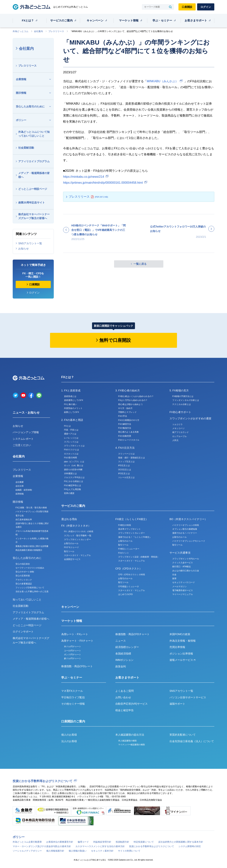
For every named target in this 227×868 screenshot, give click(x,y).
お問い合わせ (123, 697)
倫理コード (83, 842)
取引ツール (69, 551)
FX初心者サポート (180, 412)
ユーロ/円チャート (73, 651)
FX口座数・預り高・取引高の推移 (31, 508)
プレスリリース (56, 31)
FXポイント (124, 553)
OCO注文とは (125, 470)
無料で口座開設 (115, 340)
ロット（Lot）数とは (74, 465)
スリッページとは (126, 454)
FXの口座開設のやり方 (129, 420)
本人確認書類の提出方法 (130, 735)
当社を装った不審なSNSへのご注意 (32, 591)
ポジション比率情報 (181, 654)
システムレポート (23, 439)
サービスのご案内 (61, 20)
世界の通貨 (69, 493)
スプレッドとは (71, 442)
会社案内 (38, 31)
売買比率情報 (177, 647)
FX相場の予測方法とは (183, 396)
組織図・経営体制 (24, 490)
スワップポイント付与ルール (186, 559)
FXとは (67, 426)
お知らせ (24, 249)
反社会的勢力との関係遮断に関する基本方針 (181, 842)
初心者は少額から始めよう (130, 404)
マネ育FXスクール (72, 691)
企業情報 (21, 79)
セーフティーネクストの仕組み (30, 568)
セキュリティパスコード (184, 582)
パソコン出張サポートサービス (188, 697)
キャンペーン (95, 20)
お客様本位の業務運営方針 (60, 842)
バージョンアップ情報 (26, 432)
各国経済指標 (123, 654)
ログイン (206, 7)
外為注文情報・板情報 (183, 641)
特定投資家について (144, 842)
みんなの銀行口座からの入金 (186, 571)
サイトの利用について (129, 851)
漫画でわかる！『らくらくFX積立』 (135, 537)
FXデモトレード (71, 547)
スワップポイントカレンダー (77, 539)
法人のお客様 (69, 741)
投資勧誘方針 (122, 842)
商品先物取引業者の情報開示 (29, 550)
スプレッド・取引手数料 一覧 (78, 536)
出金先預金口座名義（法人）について (192, 741)
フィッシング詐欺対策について (30, 588)
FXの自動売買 (125, 436)
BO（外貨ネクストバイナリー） (188, 519)
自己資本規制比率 (24, 519)
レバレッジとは (71, 438)
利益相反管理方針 (102, 842)
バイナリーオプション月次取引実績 (32, 511)
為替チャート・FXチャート (77, 641)
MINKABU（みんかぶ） (163, 81)
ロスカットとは (71, 454)
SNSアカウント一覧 (30, 243)
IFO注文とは (124, 473)
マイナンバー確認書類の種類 (132, 745)
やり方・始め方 (125, 408)
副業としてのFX (71, 412)
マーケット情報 (129, 20)
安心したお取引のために (30, 106)
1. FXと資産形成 (71, 390)
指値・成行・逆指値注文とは (132, 458)
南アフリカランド (181, 432)
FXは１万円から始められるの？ (133, 400)
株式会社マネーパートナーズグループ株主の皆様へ (34, 216)
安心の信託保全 (23, 564)
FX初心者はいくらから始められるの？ (136, 396)
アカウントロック (24, 580)
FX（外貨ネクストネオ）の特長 (79, 531)
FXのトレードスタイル (129, 440)
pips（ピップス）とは (74, 462)
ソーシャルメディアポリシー (27, 851)
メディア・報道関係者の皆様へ (34, 175)
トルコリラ (177, 424)
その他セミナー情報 (73, 704)
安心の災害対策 (23, 576)
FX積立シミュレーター (129, 549)
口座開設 (187, 7)
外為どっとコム (21, 31)
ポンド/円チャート (73, 654)
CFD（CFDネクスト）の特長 (132, 575)
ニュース (121, 641)
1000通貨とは (70, 473)
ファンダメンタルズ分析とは (186, 400)
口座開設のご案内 (73, 721)
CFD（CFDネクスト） (129, 569)
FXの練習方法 (125, 424)
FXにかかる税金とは (74, 481)
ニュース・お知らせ (26, 413)
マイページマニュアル (183, 594)
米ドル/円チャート (73, 646)
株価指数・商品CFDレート (77, 666)
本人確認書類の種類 (127, 741)
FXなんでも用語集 (73, 489)
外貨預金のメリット (73, 408)
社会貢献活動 (26, 148)
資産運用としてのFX (74, 400)
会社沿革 (20, 486)
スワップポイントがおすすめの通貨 (190, 418)
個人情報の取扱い (78, 851)
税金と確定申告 (125, 710)
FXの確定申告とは (73, 485)
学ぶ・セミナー (162, 20)
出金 (174, 575)
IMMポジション (124, 660)
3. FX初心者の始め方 (128, 390)
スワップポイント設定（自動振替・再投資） (139, 557)
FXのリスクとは (71, 450)
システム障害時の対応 (190, 846)
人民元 (175, 440)
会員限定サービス (72, 559)
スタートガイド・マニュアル (77, 555)
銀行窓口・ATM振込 (182, 566)
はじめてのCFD (125, 594)
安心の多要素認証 (24, 584)
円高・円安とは (71, 430)
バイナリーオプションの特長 (186, 525)
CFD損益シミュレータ (129, 586)
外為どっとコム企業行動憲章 (27, 842)
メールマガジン (179, 586)
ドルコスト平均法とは (74, 477)
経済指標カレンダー (127, 647)
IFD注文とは (124, 465)
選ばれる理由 (69, 519)
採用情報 (20, 494)
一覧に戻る (140, 264)
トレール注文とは (126, 477)
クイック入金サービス (183, 563)
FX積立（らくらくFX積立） (132, 519)
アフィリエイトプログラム (34, 161)
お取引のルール (71, 543)
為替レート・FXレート (75, 634)
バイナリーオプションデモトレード (189, 541)
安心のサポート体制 (25, 572)
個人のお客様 (69, 735)
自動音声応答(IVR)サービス (132, 704)
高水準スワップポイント (129, 529)
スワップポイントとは (74, 446)
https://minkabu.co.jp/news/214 (84, 177)
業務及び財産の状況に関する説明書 (32, 546)
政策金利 (121, 666)
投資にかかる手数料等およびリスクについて (43, 781)
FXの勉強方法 (125, 428)
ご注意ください (22, 445)
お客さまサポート (196, 20)
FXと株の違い (70, 404)
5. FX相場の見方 (179, 390)
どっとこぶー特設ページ (33, 189)
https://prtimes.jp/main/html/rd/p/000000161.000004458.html (103, 183)
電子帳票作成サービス (183, 590)
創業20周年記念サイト (32, 203)
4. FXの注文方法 (125, 448)
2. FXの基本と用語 (72, 420)
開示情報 (21, 93)
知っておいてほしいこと (27, 599)
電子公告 (20, 516)
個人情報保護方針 (55, 851)
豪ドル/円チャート (73, 658)
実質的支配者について (183, 735)
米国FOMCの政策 (180, 634)
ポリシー (21, 120)
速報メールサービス (183, 660)
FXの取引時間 (70, 458)
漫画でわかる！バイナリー (185, 533)
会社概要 (20, 482)
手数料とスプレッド (127, 412)
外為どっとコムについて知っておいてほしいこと (34, 134)
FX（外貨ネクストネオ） (76, 526)
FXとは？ (28, 20)
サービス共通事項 (180, 553)
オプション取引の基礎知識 (185, 529)
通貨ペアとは (70, 434)
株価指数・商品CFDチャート (132, 634)
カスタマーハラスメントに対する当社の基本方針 (100, 846)
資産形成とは (70, 396)
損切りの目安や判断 (73, 470)
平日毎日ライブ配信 (73, 697)
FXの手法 (123, 416)
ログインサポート (23, 632)
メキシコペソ (178, 428)
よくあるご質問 (125, 691)
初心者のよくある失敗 (128, 432)
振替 (174, 578)
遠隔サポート (177, 704)
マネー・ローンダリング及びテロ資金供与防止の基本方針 (42, 846)
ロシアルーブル (179, 436)
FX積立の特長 (125, 525)
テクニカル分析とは (182, 404)
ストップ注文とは (126, 462)
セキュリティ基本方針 (102, 851)
